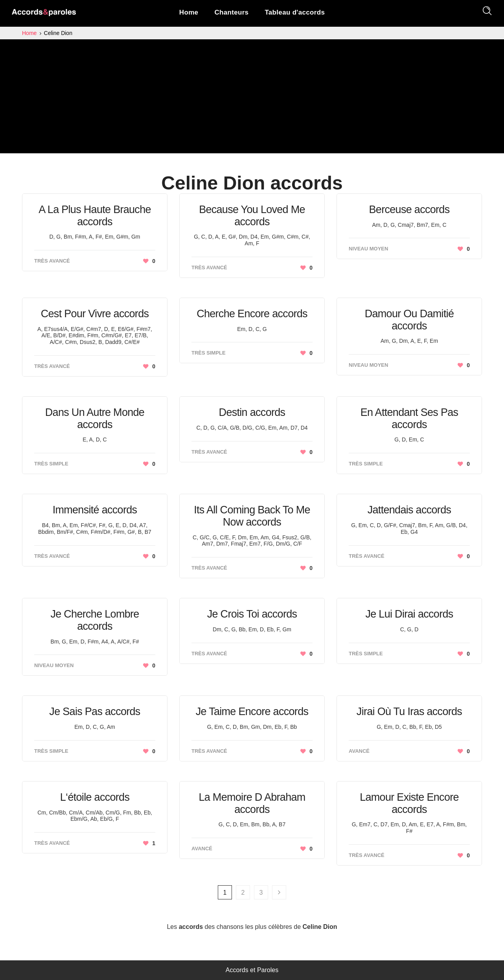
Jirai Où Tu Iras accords (409, 712)
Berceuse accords (409, 210)
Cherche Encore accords (252, 314)
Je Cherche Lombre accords (95, 620)
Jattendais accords (409, 510)
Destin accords (252, 412)
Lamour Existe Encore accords (409, 803)
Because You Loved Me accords (252, 216)
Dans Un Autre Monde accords (95, 418)
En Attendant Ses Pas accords (409, 418)
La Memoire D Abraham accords (252, 803)
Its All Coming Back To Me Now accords (252, 516)
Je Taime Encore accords (252, 712)
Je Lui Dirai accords (409, 614)
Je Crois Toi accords (252, 614)
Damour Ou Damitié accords (409, 320)
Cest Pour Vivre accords (95, 314)
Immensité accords (95, 510)
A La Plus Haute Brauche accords (95, 216)
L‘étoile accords (95, 797)
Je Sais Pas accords (95, 712)
